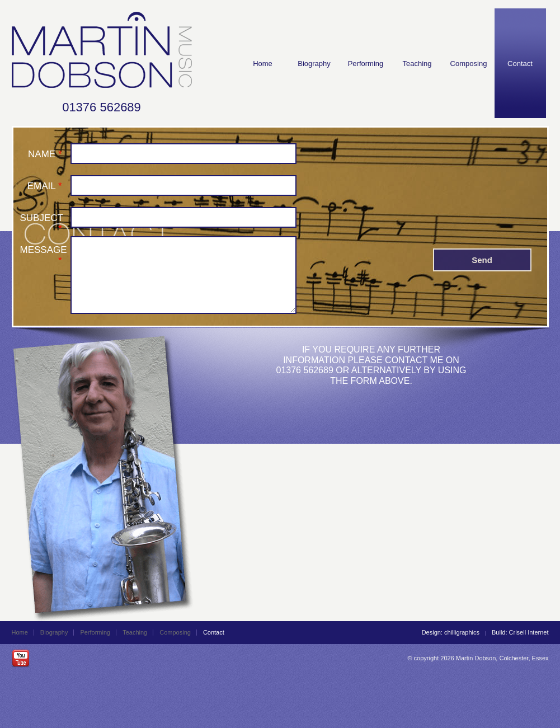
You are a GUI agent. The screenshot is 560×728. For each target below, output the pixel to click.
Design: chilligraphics (451, 632)
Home (263, 64)
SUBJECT (42, 218)
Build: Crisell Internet (520, 632)
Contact (520, 64)
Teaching (417, 64)
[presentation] (393, 165)
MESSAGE (44, 250)
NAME (42, 154)
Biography (314, 64)
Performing (366, 64)
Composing (469, 64)
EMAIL (41, 186)
